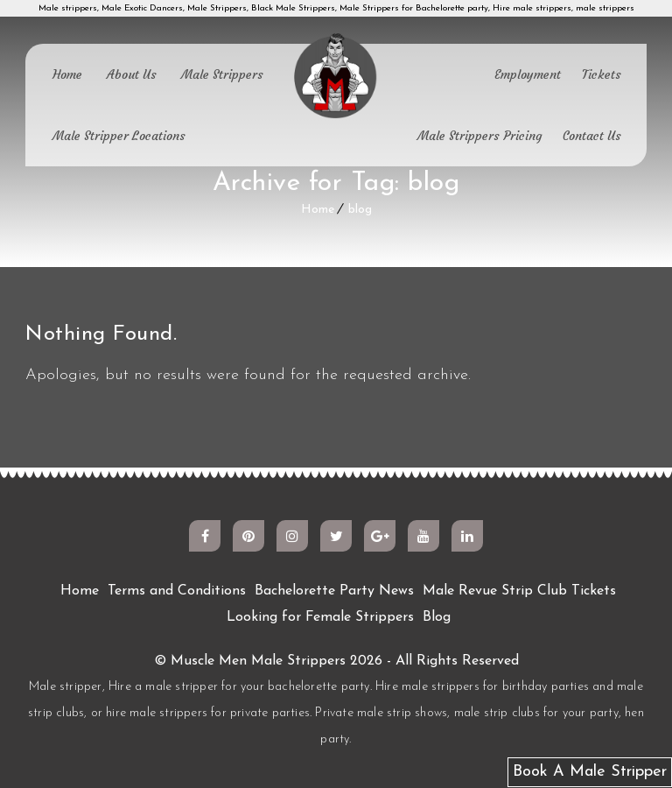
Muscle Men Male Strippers (258, 661)
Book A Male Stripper (590, 772)
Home (67, 74)
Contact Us (592, 136)
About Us (132, 74)
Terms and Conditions (177, 591)
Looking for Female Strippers (320, 617)
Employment (528, 74)
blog (360, 210)
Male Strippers (222, 74)
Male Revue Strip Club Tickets (519, 591)
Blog (437, 617)
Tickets (602, 74)
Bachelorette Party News (334, 591)
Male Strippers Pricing (479, 136)
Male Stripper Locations (119, 136)
